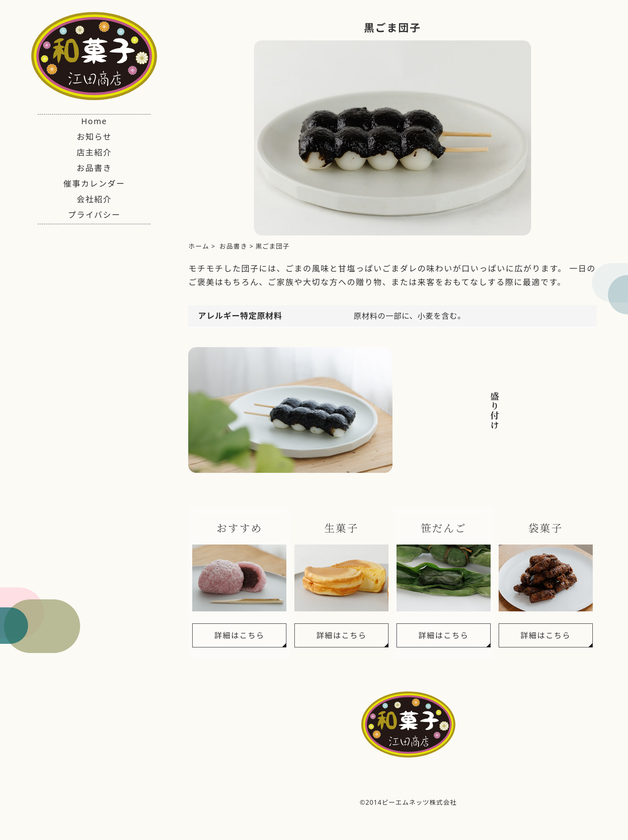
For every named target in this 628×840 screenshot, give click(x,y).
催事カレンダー (94, 184)
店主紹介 (94, 152)
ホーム (199, 246)
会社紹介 (94, 199)
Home (94, 121)
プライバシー (94, 215)
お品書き (94, 168)
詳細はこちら (239, 635)
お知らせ (94, 137)
